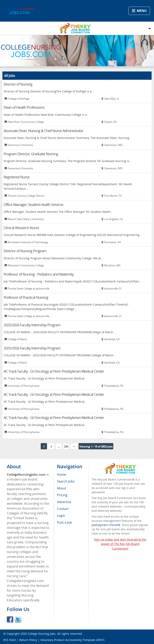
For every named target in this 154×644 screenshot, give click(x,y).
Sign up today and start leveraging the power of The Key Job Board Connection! (120, 544)
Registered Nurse (17, 177)
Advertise (64, 502)
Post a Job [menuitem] (64, 522)
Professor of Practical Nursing (26, 297)
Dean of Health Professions (24, 107)
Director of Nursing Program (25, 251)
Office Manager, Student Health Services (33, 205)
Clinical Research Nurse (21, 228)
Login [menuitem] (61, 516)
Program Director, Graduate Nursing (31, 154)
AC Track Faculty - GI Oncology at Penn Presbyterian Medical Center (54, 371)
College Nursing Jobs (42, 634)
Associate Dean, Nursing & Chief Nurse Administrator (43, 131)
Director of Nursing (18, 84)
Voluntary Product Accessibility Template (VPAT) (72, 640)
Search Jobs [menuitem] (66, 481)
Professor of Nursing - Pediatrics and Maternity (39, 274)
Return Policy (28, 640)
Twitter (18, 619)
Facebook (10, 619)
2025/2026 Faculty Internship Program (32, 325)
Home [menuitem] (62, 474)
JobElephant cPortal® (106, 525)
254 (66, 447)
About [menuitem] (62, 488)
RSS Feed (10, 640)
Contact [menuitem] (63, 509)
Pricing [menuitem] (62, 495)
